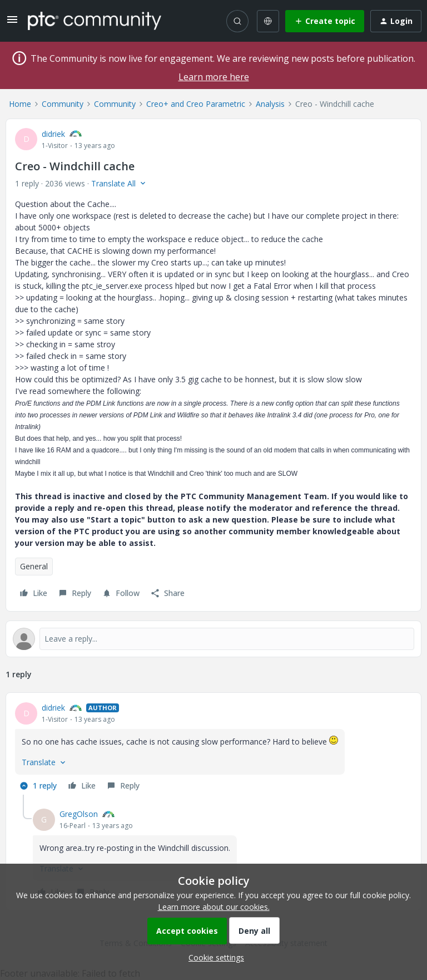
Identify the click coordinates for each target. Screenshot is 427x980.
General (34, 566)
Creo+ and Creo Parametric (196, 104)
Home (20, 104)
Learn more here (214, 77)
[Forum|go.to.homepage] (95, 21)
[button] (12, 23)
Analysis (270, 104)
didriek (53, 134)
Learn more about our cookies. (214, 907)
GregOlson (79, 814)
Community (63, 104)
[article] (213, 748)
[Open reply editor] (213, 639)
